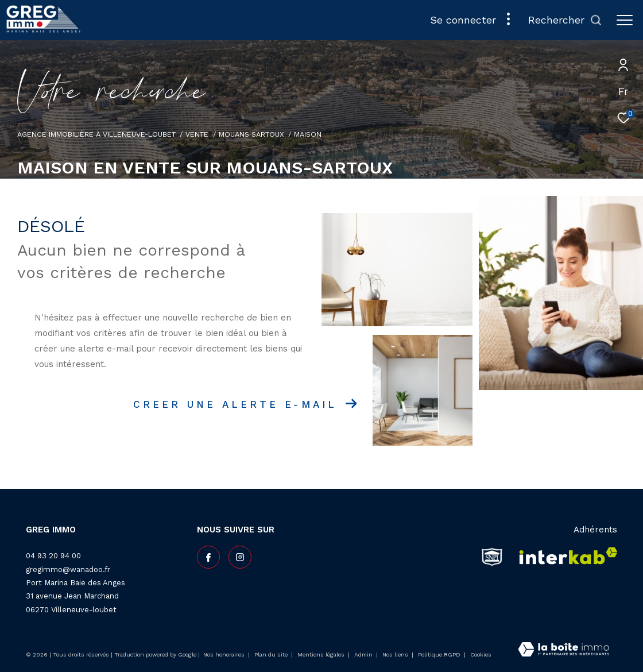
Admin (364, 654)
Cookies (481, 654)
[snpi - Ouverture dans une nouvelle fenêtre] (492, 557)
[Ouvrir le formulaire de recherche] (565, 20)
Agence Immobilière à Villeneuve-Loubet (96, 134)
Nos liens (396, 654)
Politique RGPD (439, 654)
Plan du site (272, 654)
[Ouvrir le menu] (625, 20)
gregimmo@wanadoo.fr (68, 569)
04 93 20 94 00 (53, 556)
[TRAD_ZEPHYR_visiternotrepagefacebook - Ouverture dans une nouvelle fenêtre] (208, 557)
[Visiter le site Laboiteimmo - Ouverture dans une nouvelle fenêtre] (563, 650)
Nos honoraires (224, 654)
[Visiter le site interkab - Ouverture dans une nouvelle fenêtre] (565, 557)
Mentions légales (322, 654)
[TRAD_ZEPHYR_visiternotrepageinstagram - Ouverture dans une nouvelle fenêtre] (240, 557)
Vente (197, 134)
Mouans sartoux (251, 134)
